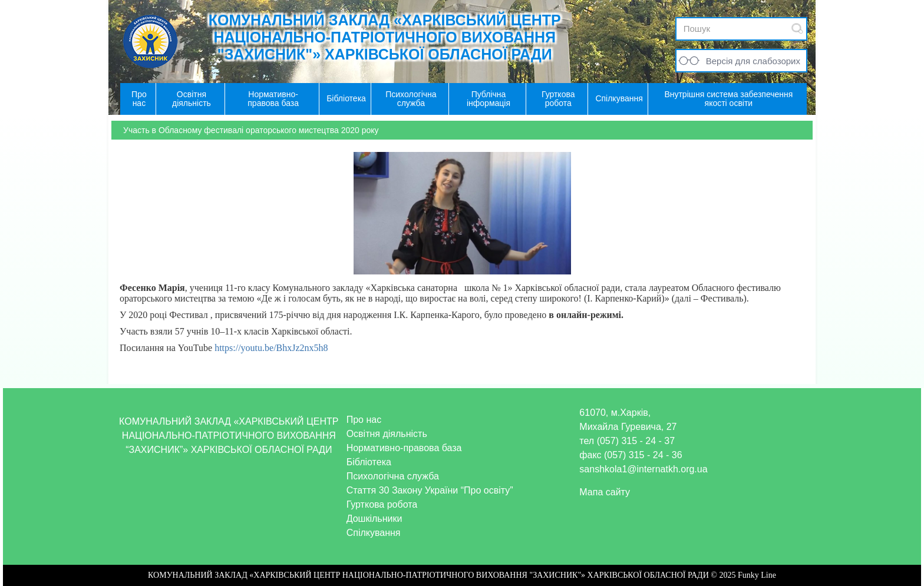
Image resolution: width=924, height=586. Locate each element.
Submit (797, 29)
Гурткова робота (382, 504)
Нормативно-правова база (404, 448)
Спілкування (374, 533)
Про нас (364, 420)
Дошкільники (374, 519)
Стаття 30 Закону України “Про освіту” (430, 490)
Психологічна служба (393, 476)
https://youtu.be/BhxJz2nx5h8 (271, 348)
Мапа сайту (605, 492)
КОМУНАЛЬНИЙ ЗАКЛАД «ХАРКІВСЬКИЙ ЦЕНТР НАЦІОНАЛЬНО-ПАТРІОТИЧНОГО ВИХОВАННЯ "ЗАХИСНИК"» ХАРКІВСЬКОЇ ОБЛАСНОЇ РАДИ (385, 37)
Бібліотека (369, 462)
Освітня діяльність (387, 434)
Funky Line (757, 575)
